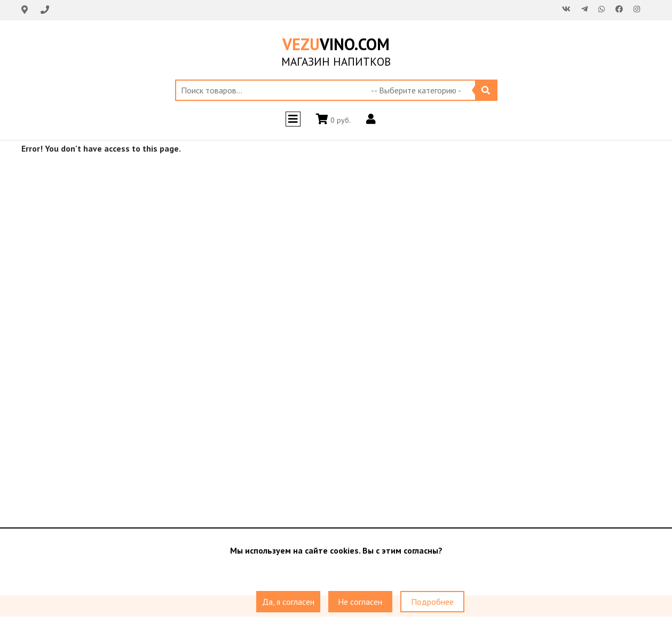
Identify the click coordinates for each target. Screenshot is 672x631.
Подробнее (432, 602)
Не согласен (360, 602)
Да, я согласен (288, 602)
